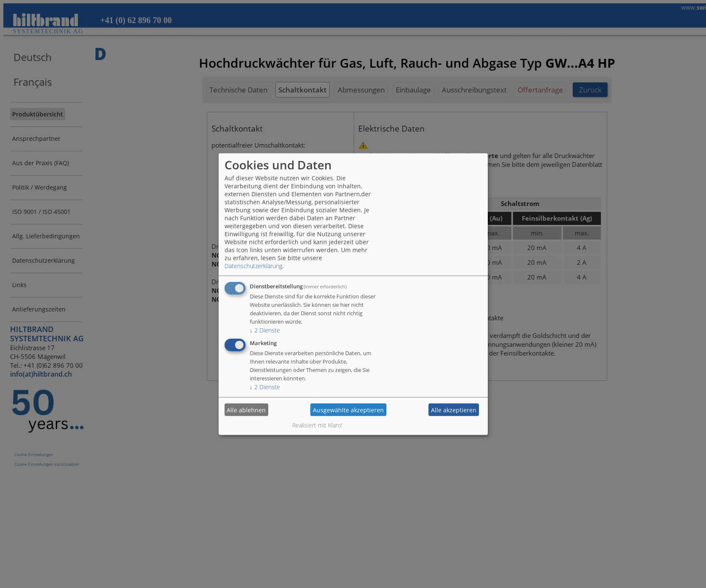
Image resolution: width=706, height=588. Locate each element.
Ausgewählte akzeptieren (348, 410)
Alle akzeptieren (454, 410)
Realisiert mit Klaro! (317, 425)
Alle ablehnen (246, 410)
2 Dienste (265, 330)
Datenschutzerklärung (253, 266)
